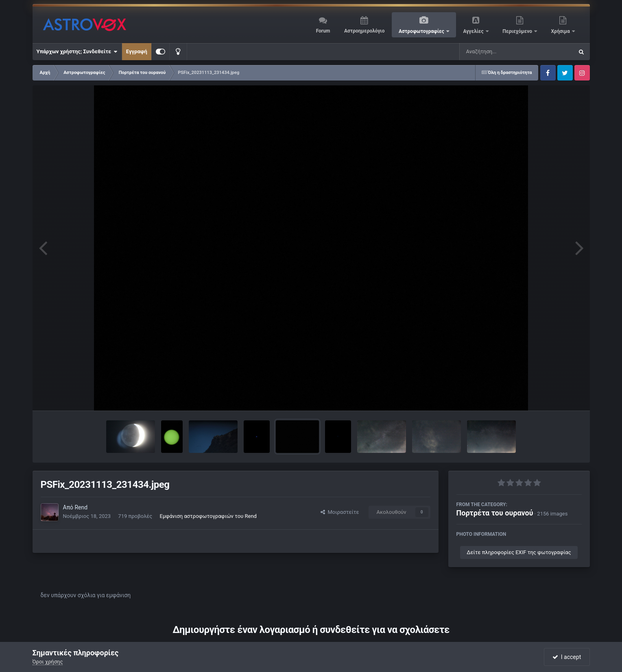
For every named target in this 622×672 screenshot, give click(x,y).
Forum (323, 31)
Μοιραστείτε (340, 512)
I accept (567, 657)
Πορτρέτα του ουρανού (495, 513)
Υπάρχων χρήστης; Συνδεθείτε (77, 52)
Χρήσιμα (561, 31)
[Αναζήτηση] (500, 52)
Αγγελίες (474, 31)
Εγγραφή (137, 51)
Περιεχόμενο (518, 31)
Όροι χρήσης (48, 662)
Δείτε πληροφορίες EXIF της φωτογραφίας (519, 552)
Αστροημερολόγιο (364, 31)
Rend (81, 507)
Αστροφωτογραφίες (422, 31)
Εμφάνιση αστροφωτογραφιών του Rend (208, 516)
